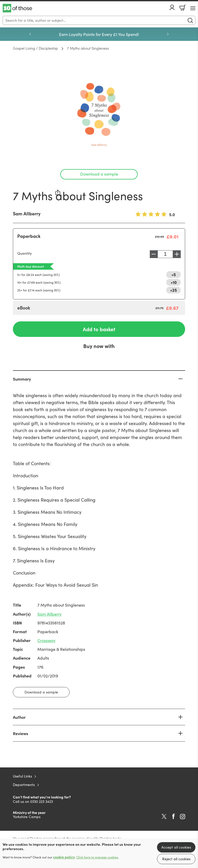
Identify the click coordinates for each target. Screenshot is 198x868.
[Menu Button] (193, 8)
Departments (24, 785)
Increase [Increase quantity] (178, 254)
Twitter (164, 817)
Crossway (46, 640)
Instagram (183, 817)
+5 (174, 274)
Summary (22, 379)
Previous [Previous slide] (30, 34)
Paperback (29, 236)
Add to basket (99, 329)
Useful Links (22, 776)
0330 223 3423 (42, 801)
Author (19, 717)
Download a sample (99, 174)
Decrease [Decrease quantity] (152, 254)
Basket (183, 8)
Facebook (174, 816)
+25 (174, 290)
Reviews (20, 733)
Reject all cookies (176, 859)
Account (172, 7)
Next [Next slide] (168, 34)
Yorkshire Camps (27, 817)
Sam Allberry (27, 213)
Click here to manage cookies (97, 857)
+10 (174, 282)
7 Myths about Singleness (88, 48)
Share (58, 192)
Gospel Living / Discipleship (35, 48)
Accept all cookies (176, 847)
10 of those (17, 8)
